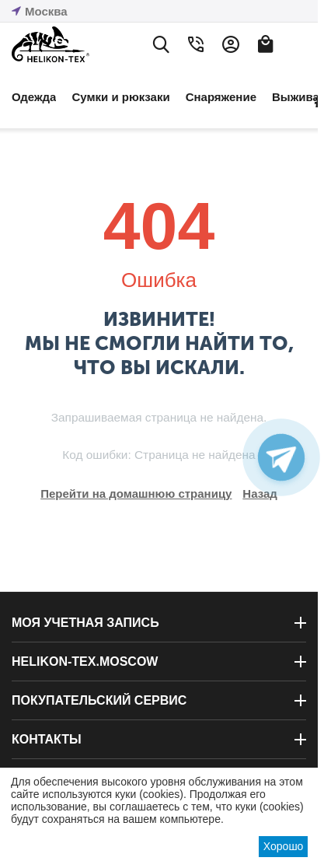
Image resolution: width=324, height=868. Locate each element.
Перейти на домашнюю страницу (136, 493)
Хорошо (284, 846)
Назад (260, 493)
